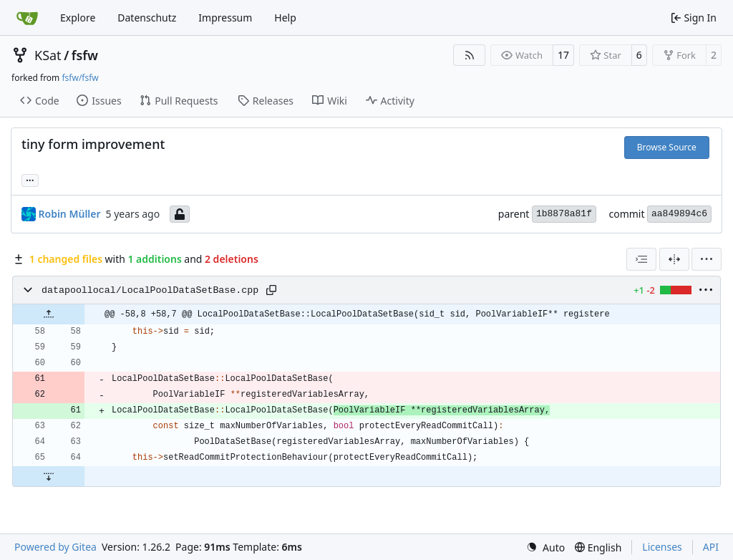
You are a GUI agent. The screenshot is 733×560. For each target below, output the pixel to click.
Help (285, 18)
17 (563, 55)
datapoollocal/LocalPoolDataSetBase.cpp (150, 290)
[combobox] (641, 259)
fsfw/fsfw (80, 78)
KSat (48, 55)
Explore (78, 18)
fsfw (85, 55)
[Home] (27, 18)
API (711, 547)
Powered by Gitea (55, 547)
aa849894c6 (679, 214)
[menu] (707, 259)
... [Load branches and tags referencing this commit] (30, 179)
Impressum (225, 18)
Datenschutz (147, 18)
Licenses (662, 547)
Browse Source (667, 147)
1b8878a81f (564, 214)
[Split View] (674, 259)
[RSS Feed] (470, 55)
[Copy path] (271, 290)
